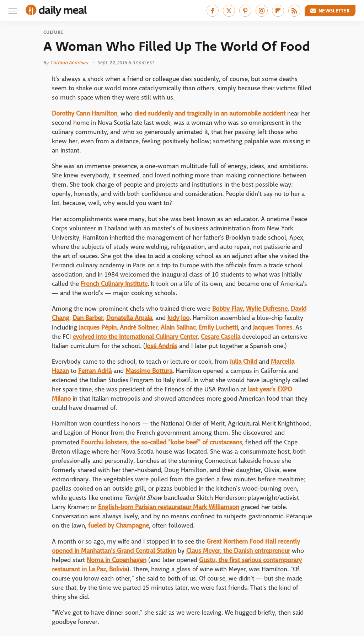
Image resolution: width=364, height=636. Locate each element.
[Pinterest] (245, 11)
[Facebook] (213, 11)
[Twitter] (229, 11)
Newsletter (330, 11)
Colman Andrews (69, 63)
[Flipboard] (278, 11)
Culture (53, 32)
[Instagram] (262, 11)
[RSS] (294, 11)
